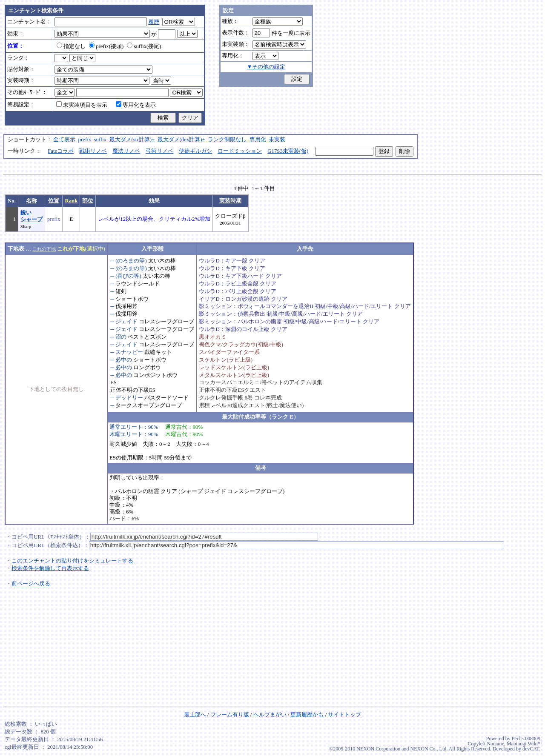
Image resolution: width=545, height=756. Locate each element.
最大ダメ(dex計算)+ (181, 140)
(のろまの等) (131, 261)
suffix (100, 140)
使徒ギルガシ (195, 151)
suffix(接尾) (144, 46)
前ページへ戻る (31, 584)
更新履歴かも (307, 715)
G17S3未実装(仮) (288, 151)
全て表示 (64, 140)
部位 (88, 201)
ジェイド (126, 322)
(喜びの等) (128, 276)
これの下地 (44, 249)
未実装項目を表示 (82, 105)
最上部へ (195, 715)
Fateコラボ (61, 151)
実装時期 (230, 201)
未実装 (277, 140)
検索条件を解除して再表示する (50, 568)
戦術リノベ (93, 151)
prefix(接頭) (106, 46)
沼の (121, 337)
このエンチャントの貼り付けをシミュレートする (72, 561)
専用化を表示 (136, 105)
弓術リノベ (159, 151)
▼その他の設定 (266, 67)
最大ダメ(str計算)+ (132, 140)
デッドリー (129, 398)
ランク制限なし (227, 140)
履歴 (154, 22)
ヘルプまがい (270, 715)
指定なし (71, 46)
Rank (71, 201)
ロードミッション (240, 151)
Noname (495, 744)
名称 (32, 201)
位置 (54, 201)
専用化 (258, 140)
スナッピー (129, 352)
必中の (124, 360)
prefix (85, 140)
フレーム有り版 (230, 715)
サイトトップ (344, 715)
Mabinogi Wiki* (523, 744)
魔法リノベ (126, 151)
